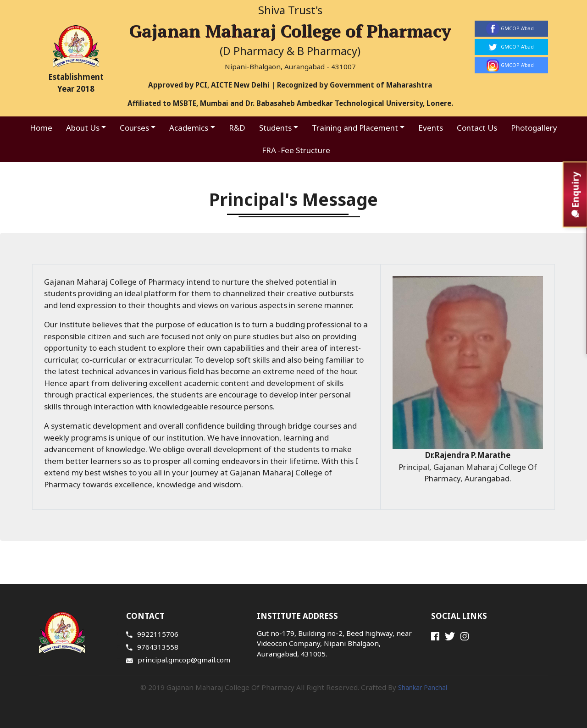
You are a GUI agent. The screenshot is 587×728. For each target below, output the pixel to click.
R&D (237, 128)
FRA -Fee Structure (296, 150)
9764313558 (152, 647)
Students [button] (275, 128)
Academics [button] (189, 128)
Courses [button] (134, 128)
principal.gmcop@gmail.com (178, 660)
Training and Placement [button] (355, 128)
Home (41, 128)
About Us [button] (83, 128)
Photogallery (534, 128)
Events (431, 128)
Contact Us (477, 128)
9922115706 (152, 634)
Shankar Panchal (423, 687)
